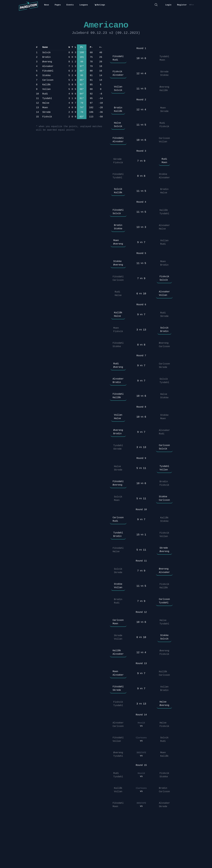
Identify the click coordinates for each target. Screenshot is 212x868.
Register (182, 5)
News (47, 5)
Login (168, 5)
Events (70, 5)
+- (101, 47)
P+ (82, 47)
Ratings (99, 5)
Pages (58, 5)
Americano (106, 25)
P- (91, 47)
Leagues (84, 5)
